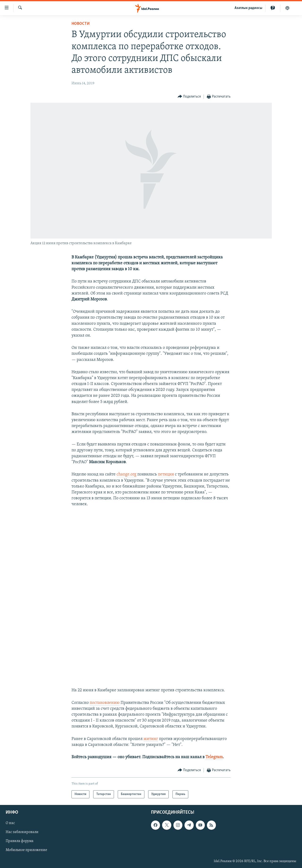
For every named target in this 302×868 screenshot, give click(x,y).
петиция (166, 474)
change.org (126, 474)
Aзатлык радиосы (248, 8)
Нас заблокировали (22, 832)
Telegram (214, 757)
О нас (10, 823)
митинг (151, 739)
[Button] (189, 97)
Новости (81, 24)
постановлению (105, 703)
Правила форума (20, 841)
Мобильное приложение (26, 850)
